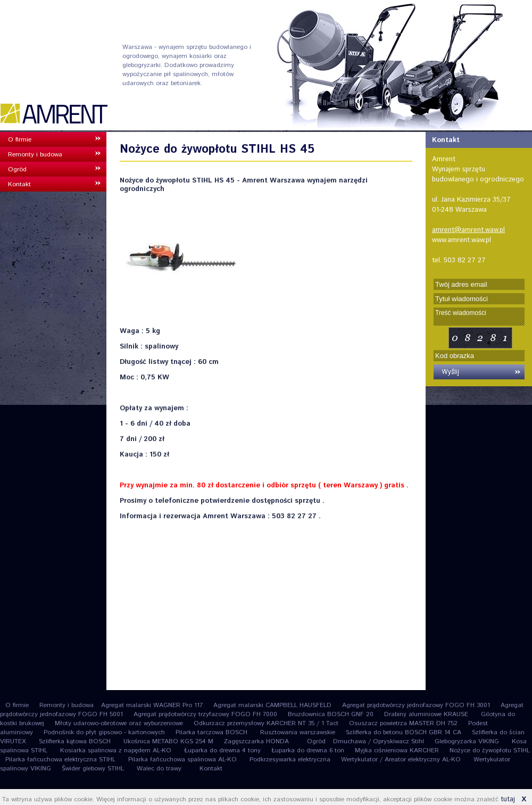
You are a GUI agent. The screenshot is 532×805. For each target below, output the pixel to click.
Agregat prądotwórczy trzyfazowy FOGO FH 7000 (205, 714)
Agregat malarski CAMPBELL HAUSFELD (272, 705)
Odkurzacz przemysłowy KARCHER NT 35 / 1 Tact (266, 723)
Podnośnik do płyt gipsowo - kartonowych (104, 732)
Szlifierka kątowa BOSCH (76, 741)
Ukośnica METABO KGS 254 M (168, 741)
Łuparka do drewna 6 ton (308, 750)
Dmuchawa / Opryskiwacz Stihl (379, 741)
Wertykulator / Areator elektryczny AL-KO (402, 760)
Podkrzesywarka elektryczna (290, 760)
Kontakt (19, 184)
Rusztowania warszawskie (298, 732)
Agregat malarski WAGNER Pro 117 (152, 705)
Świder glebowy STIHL (94, 769)
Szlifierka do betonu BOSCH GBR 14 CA (404, 732)
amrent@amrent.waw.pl (468, 230)
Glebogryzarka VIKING (468, 741)
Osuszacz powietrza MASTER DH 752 (403, 723)
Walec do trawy (159, 769)
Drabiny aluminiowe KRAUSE (427, 714)
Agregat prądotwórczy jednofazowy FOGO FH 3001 (416, 705)
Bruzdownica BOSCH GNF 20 (331, 714)
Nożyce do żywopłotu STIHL (490, 750)
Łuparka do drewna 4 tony (222, 750)
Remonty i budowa (35, 155)
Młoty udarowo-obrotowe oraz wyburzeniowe (119, 723)
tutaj (508, 799)
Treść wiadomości (479, 317)
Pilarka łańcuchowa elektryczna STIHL (61, 760)
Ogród (17, 169)
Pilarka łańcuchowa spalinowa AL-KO (184, 760)
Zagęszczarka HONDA (256, 741)
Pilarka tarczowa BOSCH (213, 732)
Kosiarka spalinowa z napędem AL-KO (117, 750)
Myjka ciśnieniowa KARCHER (397, 750)
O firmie (20, 140)
